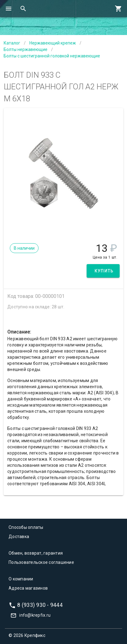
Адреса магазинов (28, 588)
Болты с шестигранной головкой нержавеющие (52, 56)
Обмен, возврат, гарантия (36, 553)
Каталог (12, 43)
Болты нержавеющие (26, 49)
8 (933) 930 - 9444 (40, 605)
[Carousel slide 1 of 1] (64, 227)
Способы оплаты (26, 527)
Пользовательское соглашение (41, 562)
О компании (21, 579)
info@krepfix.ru (35, 615)
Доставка (19, 537)
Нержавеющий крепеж (53, 43)
